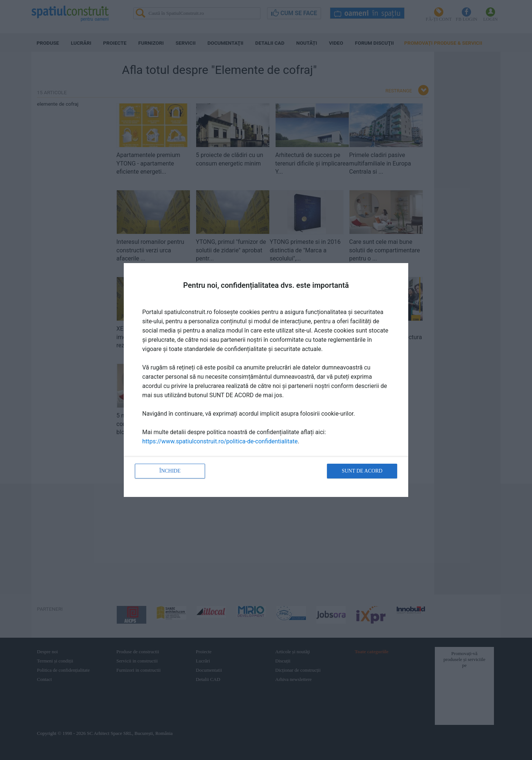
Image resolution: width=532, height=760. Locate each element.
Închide (170, 471)
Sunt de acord (362, 471)
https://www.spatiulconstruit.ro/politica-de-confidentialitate (220, 441)
